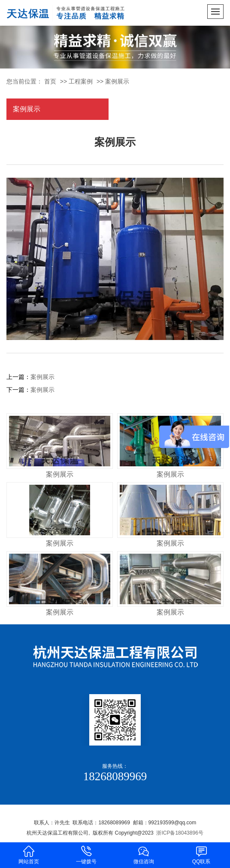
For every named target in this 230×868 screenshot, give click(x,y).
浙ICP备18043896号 (180, 833)
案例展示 (117, 81)
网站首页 (29, 855)
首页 (50, 81)
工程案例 (81, 81)
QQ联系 (201, 855)
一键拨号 (86, 855)
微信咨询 (144, 855)
